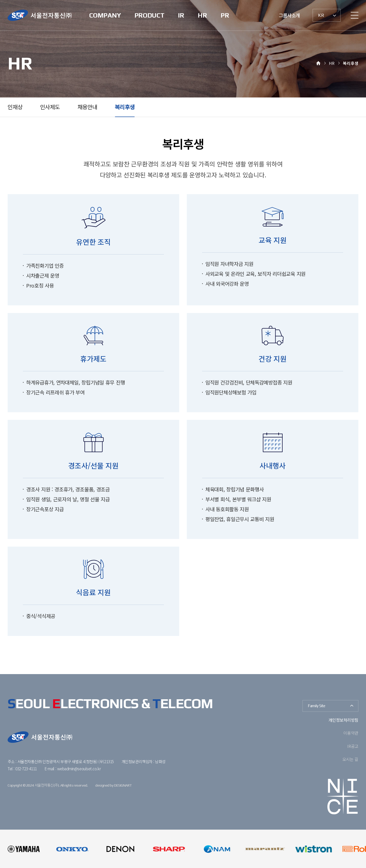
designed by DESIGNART (113, 785)
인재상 (15, 107)
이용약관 (351, 733)
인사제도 (50, 107)
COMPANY (105, 15)
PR (225, 15)
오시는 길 (350, 759)
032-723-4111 (26, 769)
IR (181, 15)
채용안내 (87, 107)
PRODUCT (149, 15)
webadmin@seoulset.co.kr (79, 769)
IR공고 (353, 746)
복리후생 (125, 107)
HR (202, 15)
